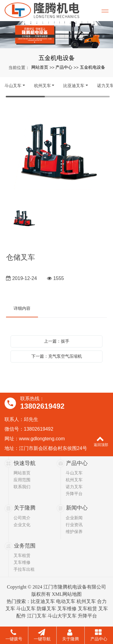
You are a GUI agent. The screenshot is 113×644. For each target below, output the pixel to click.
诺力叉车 (74, 487)
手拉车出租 (24, 569)
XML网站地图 (67, 594)
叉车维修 (22, 562)
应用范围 (22, 480)
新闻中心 (77, 508)
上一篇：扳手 (57, 341)
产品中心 (64, 67)
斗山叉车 (13, 86)
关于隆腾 (25, 508)
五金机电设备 (93, 67)
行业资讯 (74, 525)
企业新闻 (74, 518)
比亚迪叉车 (74, 86)
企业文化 (22, 525)
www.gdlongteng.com (42, 439)
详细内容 (22, 308)
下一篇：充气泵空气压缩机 (57, 356)
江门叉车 (37, 616)
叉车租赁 (22, 555)
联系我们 (22, 487)
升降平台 (74, 494)
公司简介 (22, 518)
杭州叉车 (42, 86)
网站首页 (40, 67)
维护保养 (74, 532)
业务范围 (25, 546)
